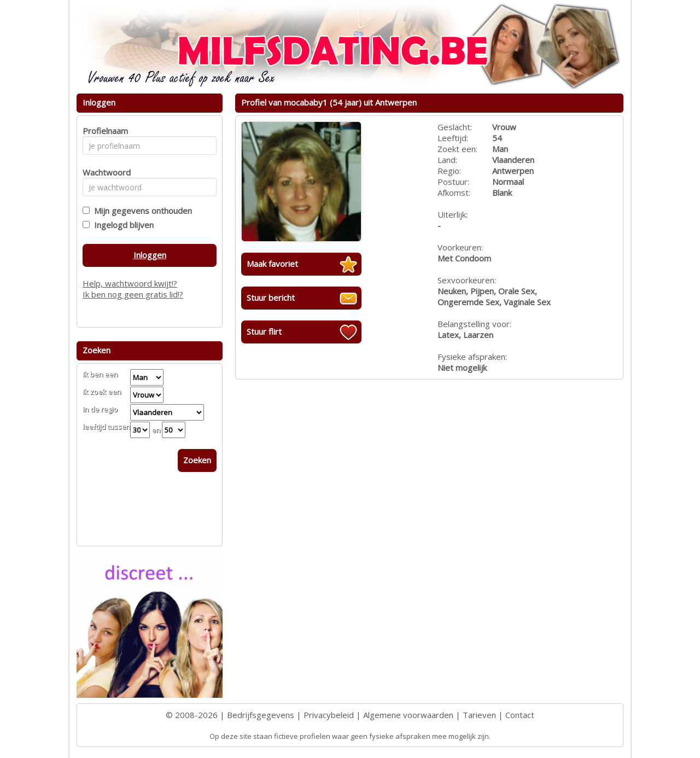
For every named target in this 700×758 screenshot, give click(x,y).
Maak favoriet (272, 264)
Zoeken (197, 460)
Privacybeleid (329, 715)
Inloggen (150, 255)
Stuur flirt (264, 331)
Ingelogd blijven (122, 225)
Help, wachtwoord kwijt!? (130, 283)
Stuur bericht (271, 298)
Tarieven (479, 715)
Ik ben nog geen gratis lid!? (133, 294)
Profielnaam (104, 131)
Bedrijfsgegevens (261, 715)
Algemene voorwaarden (408, 715)
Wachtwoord (104, 172)
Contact (520, 715)
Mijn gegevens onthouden (141, 211)
